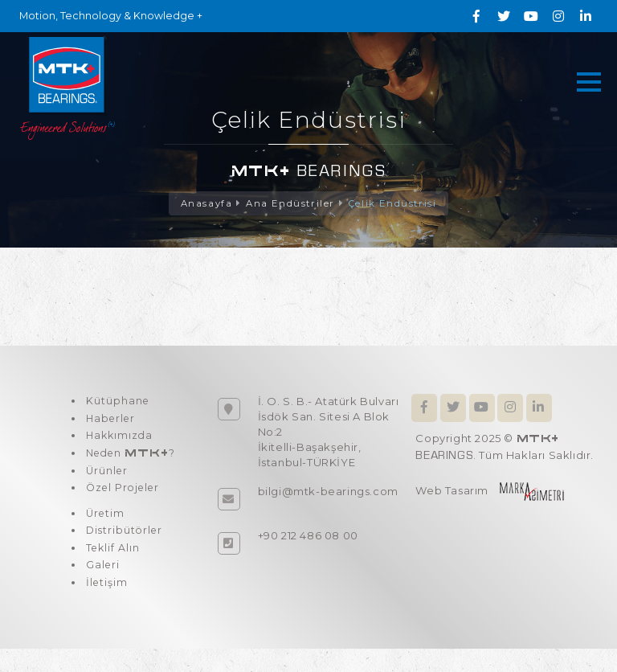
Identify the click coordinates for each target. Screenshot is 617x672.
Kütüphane (116, 403)
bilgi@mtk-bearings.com (328, 492)
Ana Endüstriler (290, 204)
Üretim (104, 527)
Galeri (101, 585)
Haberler (110, 422)
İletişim (105, 604)
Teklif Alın (112, 566)
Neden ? (131, 461)
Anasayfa (204, 204)
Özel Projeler (123, 500)
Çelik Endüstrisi (394, 204)
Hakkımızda (118, 441)
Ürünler (106, 481)
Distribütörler (124, 547)
